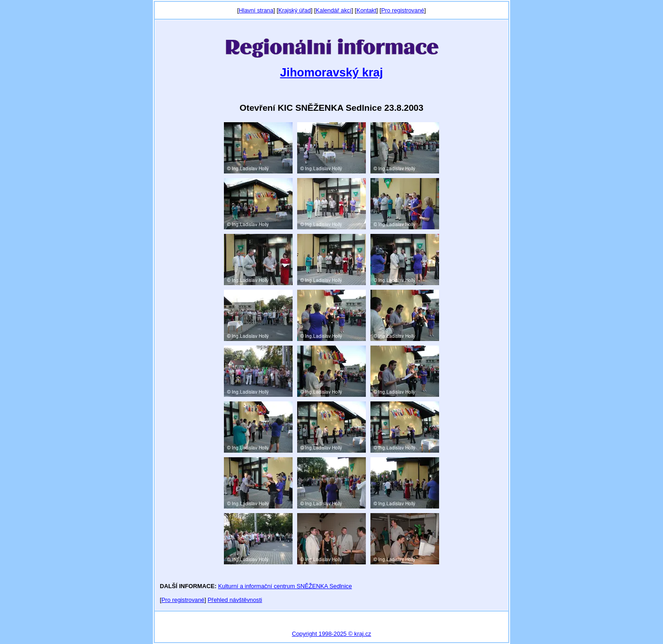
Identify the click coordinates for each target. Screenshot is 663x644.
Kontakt (366, 10)
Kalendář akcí (333, 10)
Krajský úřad (295, 10)
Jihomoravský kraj (332, 72)
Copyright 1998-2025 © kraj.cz (331, 634)
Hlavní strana (256, 10)
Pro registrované (402, 10)
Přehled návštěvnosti (235, 600)
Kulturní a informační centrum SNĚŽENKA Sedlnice (285, 586)
